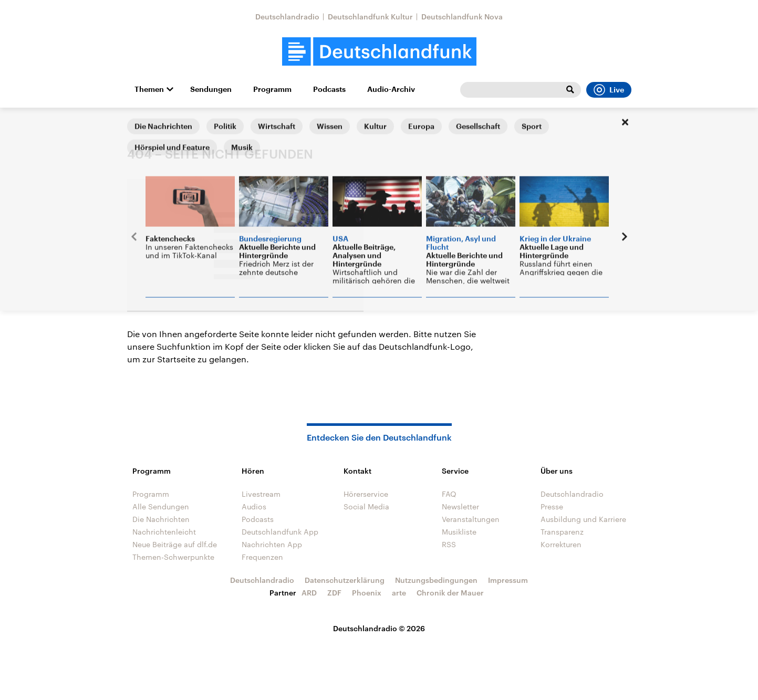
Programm (272, 89)
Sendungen (211, 89)
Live (609, 90)
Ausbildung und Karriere (583, 519)
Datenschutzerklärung (345, 580)
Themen (149, 89)
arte (399, 593)
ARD (309, 593)
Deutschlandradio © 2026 (379, 628)
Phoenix (367, 593)
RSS (449, 544)
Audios (254, 506)
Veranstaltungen (471, 519)
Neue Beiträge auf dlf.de (175, 544)
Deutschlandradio (287, 17)
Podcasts (329, 89)
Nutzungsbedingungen (436, 580)
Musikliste (459, 532)
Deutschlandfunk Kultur (370, 17)
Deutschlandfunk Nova (462, 17)
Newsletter (460, 506)
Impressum (508, 580)
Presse (552, 506)
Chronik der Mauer (450, 593)
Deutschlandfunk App (280, 532)
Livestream (261, 494)
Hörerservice (366, 494)
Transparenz (562, 532)
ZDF (334, 593)
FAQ (449, 494)
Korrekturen (561, 544)
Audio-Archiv (391, 89)
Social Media (366, 506)
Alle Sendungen (161, 506)
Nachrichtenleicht (164, 532)
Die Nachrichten (161, 519)
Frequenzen (262, 557)
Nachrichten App (272, 544)
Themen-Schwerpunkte (173, 557)
